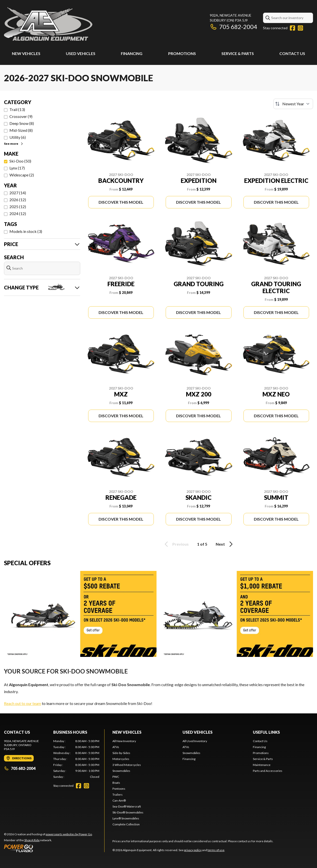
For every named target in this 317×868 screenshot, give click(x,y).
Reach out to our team (23, 703)
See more (14, 144)
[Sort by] (293, 104)
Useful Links (266, 732)
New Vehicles (26, 53)
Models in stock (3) (26, 231)
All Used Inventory (195, 741)
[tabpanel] (76, 759)
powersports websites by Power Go (69, 834)
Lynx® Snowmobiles (126, 818)
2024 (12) (18, 213)
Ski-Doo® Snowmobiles (128, 812)
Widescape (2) (22, 175)
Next (225, 544)
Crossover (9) (21, 116)
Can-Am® (119, 800)
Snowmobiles (121, 771)
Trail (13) (17, 109)
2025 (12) (18, 207)
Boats (116, 783)
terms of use (216, 850)
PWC (116, 777)
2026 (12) (18, 200)
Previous (176, 544)
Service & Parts (238, 53)
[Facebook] (292, 28)
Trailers (118, 795)
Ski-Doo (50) (20, 161)
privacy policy (193, 850)
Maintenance (262, 765)
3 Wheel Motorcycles (127, 765)
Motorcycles (121, 759)
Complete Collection (126, 824)
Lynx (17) (17, 168)
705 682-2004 (233, 27)
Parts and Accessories (268, 771)
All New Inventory (124, 741)
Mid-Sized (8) (21, 130)
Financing (132, 53)
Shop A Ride (32, 840)
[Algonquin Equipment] (48, 24)
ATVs (116, 747)
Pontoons (119, 789)
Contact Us (292, 53)
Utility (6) (18, 137)
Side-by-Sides (121, 753)
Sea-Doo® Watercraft (127, 806)
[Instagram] (300, 28)
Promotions (182, 53)
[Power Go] (48, 848)
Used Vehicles (81, 53)
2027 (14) (18, 193)
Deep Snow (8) (22, 123)
